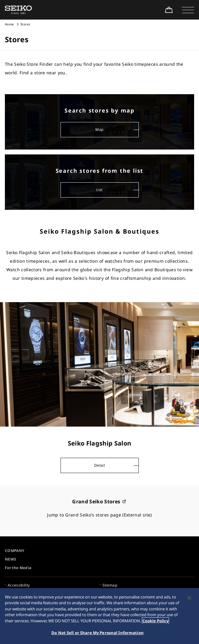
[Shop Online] (169, 10)
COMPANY (15, 551)
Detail (99, 465)
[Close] (189, 598)
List (99, 190)
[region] (99, 616)
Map (99, 130)
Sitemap (110, 585)
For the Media (18, 568)
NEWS (11, 559)
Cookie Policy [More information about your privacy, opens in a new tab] (155, 621)
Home (9, 24)
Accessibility (19, 585)
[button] (188, 10)
